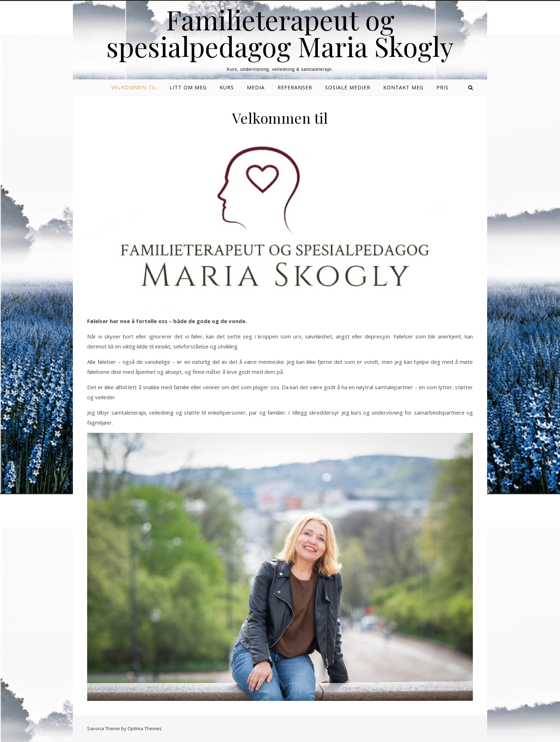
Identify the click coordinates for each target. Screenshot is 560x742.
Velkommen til (134, 87)
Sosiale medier (348, 87)
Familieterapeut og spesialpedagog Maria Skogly (280, 33)
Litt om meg (188, 87)
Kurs (227, 87)
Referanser (295, 87)
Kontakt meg (403, 87)
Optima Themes (145, 728)
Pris (442, 87)
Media (256, 87)
